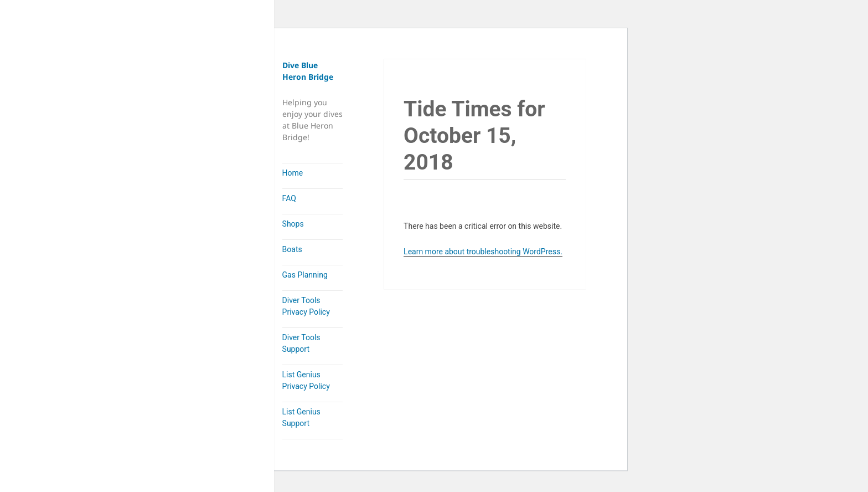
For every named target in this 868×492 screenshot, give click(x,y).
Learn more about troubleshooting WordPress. (483, 252)
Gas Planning (305, 275)
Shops (293, 224)
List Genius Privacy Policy (306, 380)
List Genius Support (301, 417)
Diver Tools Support (301, 343)
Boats (292, 249)
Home (293, 173)
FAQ (289, 198)
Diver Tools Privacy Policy (306, 306)
